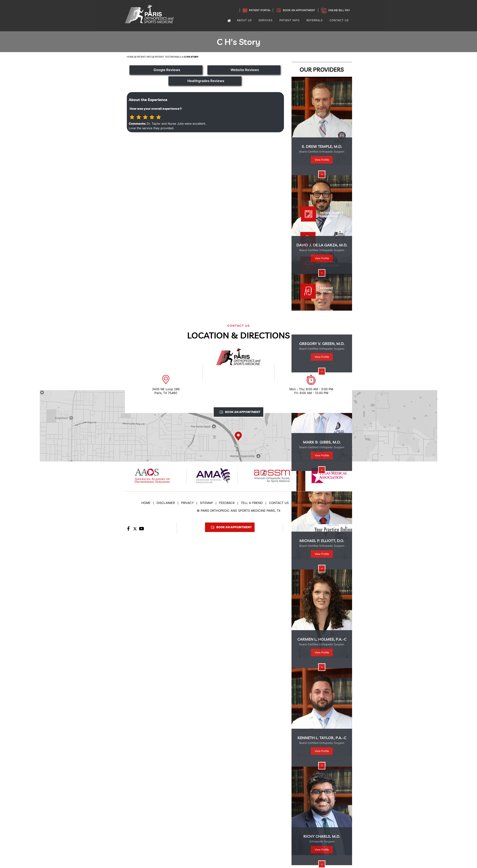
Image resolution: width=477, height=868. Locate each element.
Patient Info (144, 57)
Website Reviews (245, 70)
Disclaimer (166, 503)
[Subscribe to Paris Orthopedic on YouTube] (141, 530)
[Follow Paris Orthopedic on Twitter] (135, 530)
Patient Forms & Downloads (332, 215)
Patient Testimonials (168, 57)
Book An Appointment (243, 412)
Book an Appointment (299, 10)
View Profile (322, 160)
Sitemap (206, 503)
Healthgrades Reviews (206, 81)
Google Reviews (167, 70)
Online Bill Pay (339, 10)
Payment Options (327, 290)
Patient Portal (260, 10)
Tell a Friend (252, 503)
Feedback (227, 503)
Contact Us (279, 503)
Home (130, 57)
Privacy (187, 503)
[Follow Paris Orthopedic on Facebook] (128, 530)
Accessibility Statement (315, 503)
